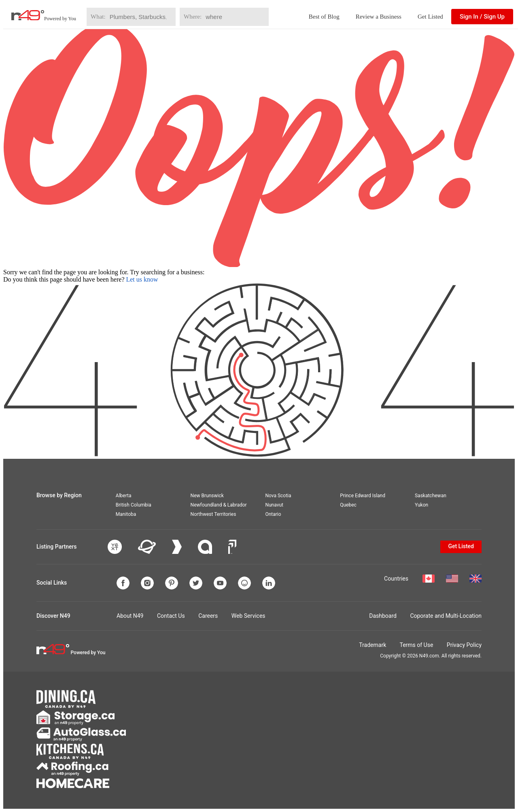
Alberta (124, 496)
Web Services (248, 616)
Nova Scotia (278, 496)
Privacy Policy (464, 645)
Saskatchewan (431, 496)
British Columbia (134, 505)
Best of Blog (324, 17)
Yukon (421, 505)
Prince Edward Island (363, 496)
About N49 (130, 616)
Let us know (142, 279)
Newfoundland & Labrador (219, 505)
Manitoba (126, 514)
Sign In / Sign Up (482, 17)
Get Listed (430, 17)
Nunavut (274, 505)
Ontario (273, 514)
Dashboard (383, 616)
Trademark (373, 645)
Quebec (348, 505)
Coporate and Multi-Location (446, 616)
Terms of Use (416, 645)
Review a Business (379, 17)
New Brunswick (207, 496)
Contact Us (171, 616)
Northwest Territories (213, 514)
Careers (208, 616)
